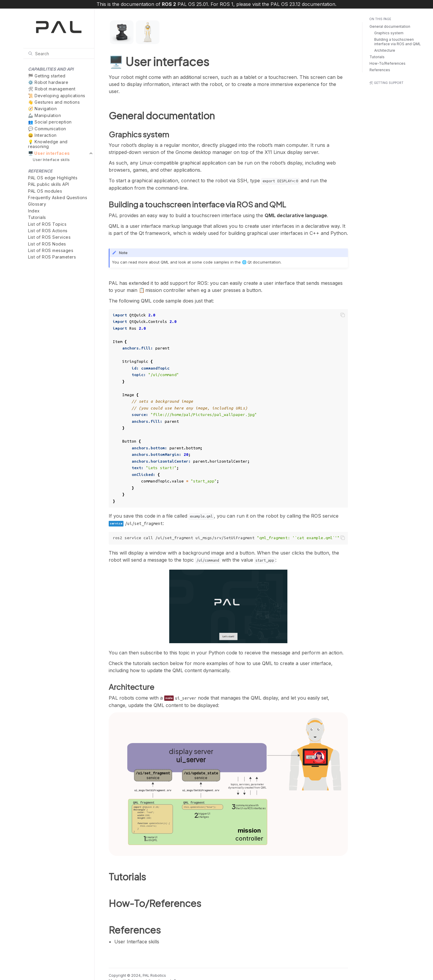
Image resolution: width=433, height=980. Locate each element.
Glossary (37, 204)
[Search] (59, 53)
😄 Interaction (42, 135)
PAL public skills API (49, 184)
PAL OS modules (45, 191)
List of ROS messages (51, 250)
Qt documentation (264, 262)
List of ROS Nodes (47, 244)
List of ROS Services (49, 237)
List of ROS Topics (47, 224)
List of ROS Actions (48, 231)
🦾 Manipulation (44, 115)
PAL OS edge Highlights (53, 178)
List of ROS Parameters (52, 257)
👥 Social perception (50, 122)
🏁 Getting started (47, 76)
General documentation (390, 26)
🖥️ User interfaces (49, 153)
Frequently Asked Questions (58, 198)
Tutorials (37, 217)
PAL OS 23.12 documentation (303, 4)
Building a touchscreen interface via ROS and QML (398, 42)
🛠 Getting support (386, 83)
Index (34, 211)
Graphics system (389, 33)
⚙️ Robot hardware (48, 82)
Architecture (385, 50)
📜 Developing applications (57, 96)
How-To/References (388, 63)
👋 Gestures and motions (54, 102)
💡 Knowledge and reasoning (48, 144)
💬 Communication (47, 129)
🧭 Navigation (42, 109)
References (380, 70)
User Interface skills (51, 160)
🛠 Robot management (52, 89)
